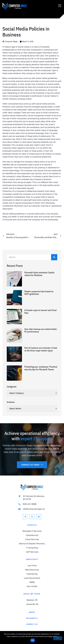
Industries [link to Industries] (32, 559)
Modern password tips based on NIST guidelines (39, 293)
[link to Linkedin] (39, 517)
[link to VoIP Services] (32, 552)
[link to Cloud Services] (32, 539)
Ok (33, 640)
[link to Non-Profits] (32, 586)
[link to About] (32, 612)
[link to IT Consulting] (32, 548)
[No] (58, 638)
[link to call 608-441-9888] (32, 504)
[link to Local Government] (32, 578)
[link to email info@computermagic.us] (32, 509)
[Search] (54, 257)
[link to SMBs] (32, 582)
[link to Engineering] (32, 574)
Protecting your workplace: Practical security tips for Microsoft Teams (41, 368)
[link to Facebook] (25, 517)
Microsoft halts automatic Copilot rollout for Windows (39, 274)
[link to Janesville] (32, 604)
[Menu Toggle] (60, 6)
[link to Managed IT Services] (32, 531)
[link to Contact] (32, 624)
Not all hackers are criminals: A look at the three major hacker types (41, 349)
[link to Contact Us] (32, 465)
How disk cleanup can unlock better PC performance (41, 330)
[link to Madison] (32, 600)
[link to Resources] (32, 618)
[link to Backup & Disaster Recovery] (32, 544)
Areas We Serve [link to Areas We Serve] (32, 594)
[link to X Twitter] (32, 517)
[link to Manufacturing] (32, 570)
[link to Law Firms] (32, 566)
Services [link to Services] (32, 525)
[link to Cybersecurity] (32, 535)
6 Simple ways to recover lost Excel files (41, 312)
